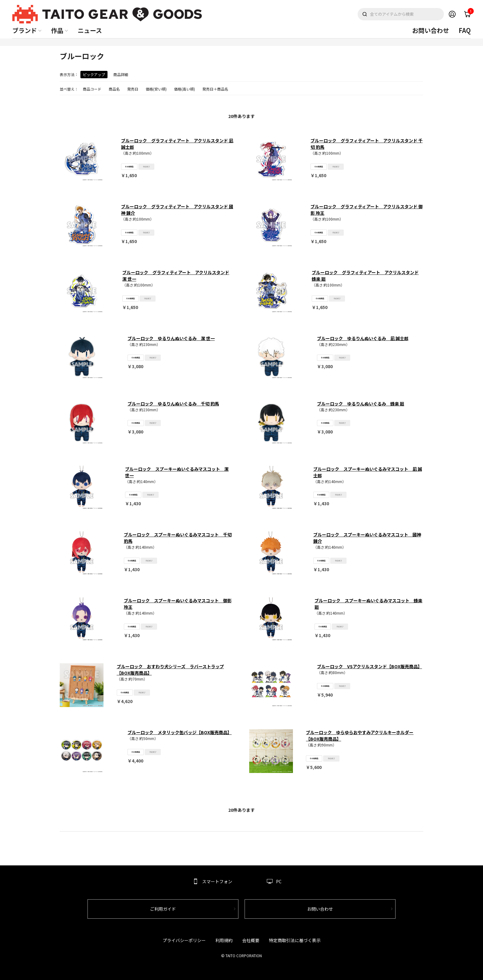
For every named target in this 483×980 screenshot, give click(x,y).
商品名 (114, 89)
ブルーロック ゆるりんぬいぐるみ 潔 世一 (171, 338)
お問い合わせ (431, 30)
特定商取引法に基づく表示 (295, 940)
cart (469, 13)
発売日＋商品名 (215, 89)
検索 (365, 14)
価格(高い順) (185, 89)
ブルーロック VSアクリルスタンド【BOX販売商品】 (369, 666)
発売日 (133, 89)
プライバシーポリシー (184, 940)
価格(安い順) (156, 89)
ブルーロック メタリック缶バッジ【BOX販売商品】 (180, 732)
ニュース (90, 30)
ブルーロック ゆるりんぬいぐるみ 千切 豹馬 (173, 404)
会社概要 (251, 940)
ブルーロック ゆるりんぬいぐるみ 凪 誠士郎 (363, 338)
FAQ (465, 30)
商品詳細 (121, 74)
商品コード (92, 89)
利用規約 (224, 940)
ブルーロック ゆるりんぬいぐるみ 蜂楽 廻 (361, 404)
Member (452, 14)
